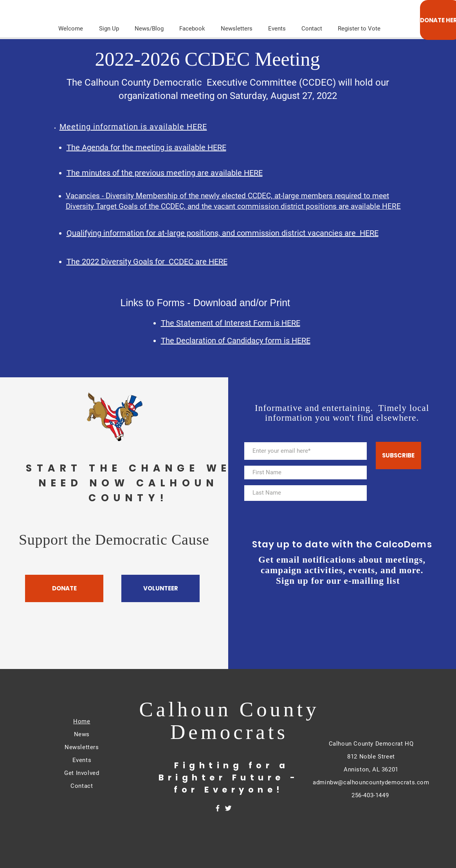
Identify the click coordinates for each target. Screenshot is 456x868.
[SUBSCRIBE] (398, 456)
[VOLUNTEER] (160, 588)
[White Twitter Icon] (228, 808)
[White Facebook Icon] (218, 808)
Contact (82, 786)
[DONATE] (64, 588)
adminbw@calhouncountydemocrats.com (371, 782)
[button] (237, 25)
